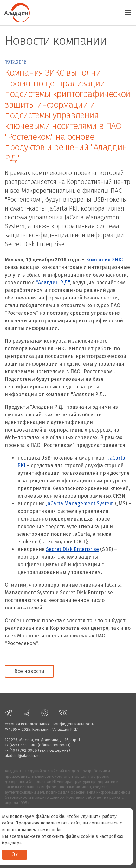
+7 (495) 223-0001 (21, 745)
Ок (15, 855)
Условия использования (27, 724)
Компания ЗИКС (105, 260)
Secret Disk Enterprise (72, 549)
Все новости (29, 671)
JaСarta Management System (80, 504)
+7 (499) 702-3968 (21, 750)
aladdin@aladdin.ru (22, 755)
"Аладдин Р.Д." (53, 283)
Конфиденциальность (73, 724)
